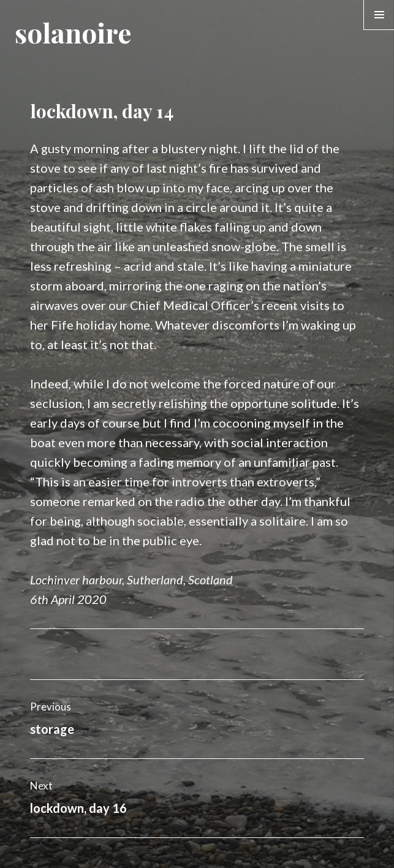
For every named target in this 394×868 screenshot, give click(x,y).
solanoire (73, 32)
